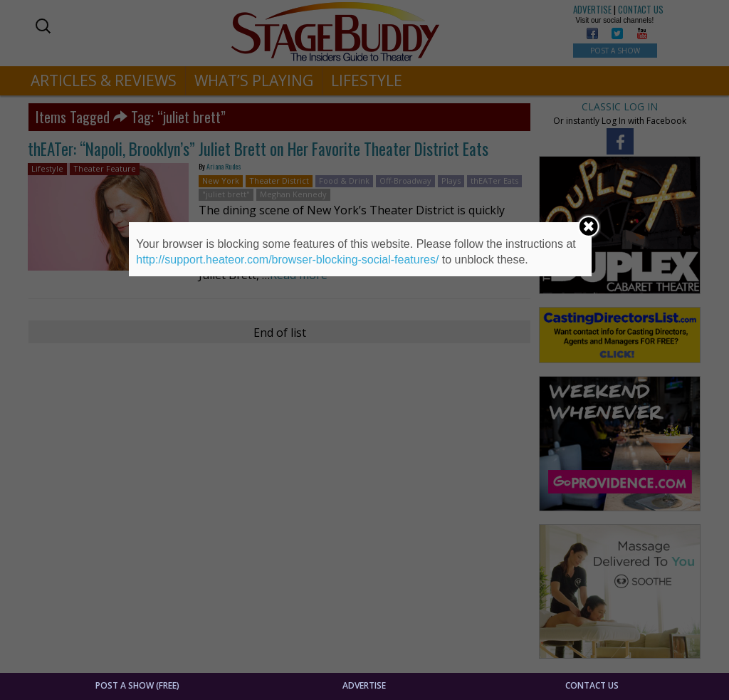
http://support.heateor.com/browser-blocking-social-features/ (287, 260)
